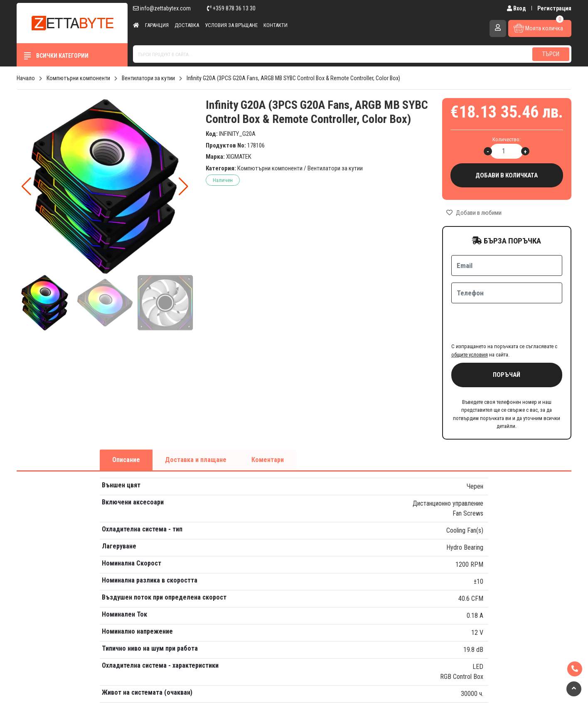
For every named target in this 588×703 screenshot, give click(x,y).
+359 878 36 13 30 (231, 8)
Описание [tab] (126, 427)
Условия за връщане (231, 25)
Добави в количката (507, 176)
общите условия (470, 322)
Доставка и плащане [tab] (196, 427)
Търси (551, 54)
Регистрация (554, 8)
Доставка (187, 25)
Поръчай (507, 342)
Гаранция (157, 25)
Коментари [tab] (268, 427)
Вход (517, 8)
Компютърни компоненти (270, 168)
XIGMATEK (239, 157)
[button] (183, 187)
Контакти (276, 25)
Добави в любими (474, 213)
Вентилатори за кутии (335, 168)
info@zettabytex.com (162, 8)
